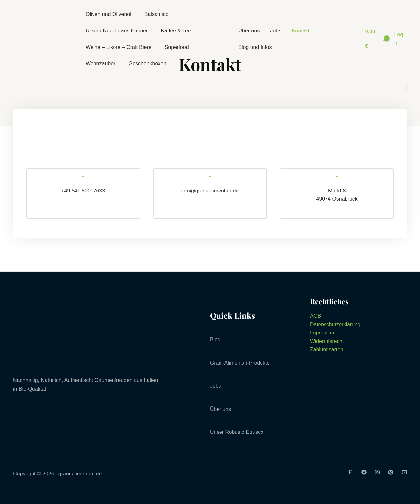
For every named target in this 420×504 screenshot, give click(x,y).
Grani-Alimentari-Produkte (240, 363)
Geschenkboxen (147, 63)
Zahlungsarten (327, 349)
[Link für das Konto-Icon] (401, 39)
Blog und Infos (255, 47)
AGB (316, 316)
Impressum (323, 333)
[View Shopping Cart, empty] (375, 39)
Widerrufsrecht (327, 341)
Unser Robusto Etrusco (237, 432)
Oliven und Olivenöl (108, 14)
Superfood (177, 47)
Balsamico (157, 14)
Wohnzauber (100, 63)
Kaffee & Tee (176, 31)
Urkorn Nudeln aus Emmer (117, 31)
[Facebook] (364, 472)
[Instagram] (377, 472)
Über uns (249, 31)
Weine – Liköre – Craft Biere (119, 47)
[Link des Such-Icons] (407, 88)
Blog (215, 340)
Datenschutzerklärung (336, 324)
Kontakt (301, 31)
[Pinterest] (391, 472)
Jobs (276, 31)
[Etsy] (350, 472)
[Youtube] (404, 472)
